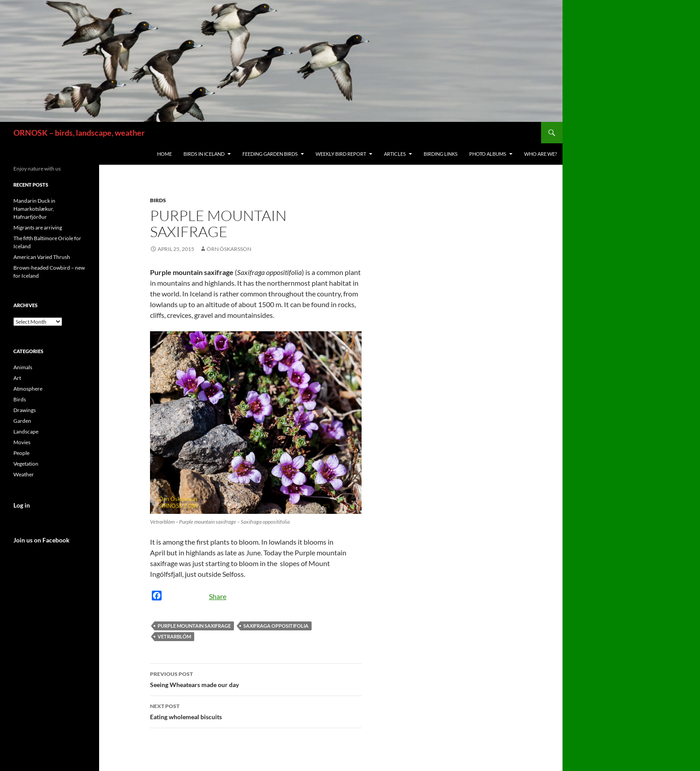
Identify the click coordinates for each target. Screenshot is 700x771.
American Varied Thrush (42, 257)
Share (218, 596)
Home (165, 154)
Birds (158, 200)
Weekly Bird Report (341, 154)
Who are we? (540, 154)
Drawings (25, 410)
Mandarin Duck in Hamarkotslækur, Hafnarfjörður (34, 209)
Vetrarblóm (174, 636)
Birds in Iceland (204, 154)
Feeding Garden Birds (270, 154)
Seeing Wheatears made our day (256, 679)
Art (17, 378)
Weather (24, 474)
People (21, 453)
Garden (22, 421)
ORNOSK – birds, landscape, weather (79, 133)
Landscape (26, 431)
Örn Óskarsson (229, 249)
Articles (395, 154)
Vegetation (26, 464)
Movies (22, 442)
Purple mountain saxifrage (194, 626)
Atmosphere (28, 389)
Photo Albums (488, 154)
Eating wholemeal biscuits (256, 711)
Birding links (441, 154)
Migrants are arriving (38, 227)
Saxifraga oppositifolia (276, 626)
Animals (23, 367)
